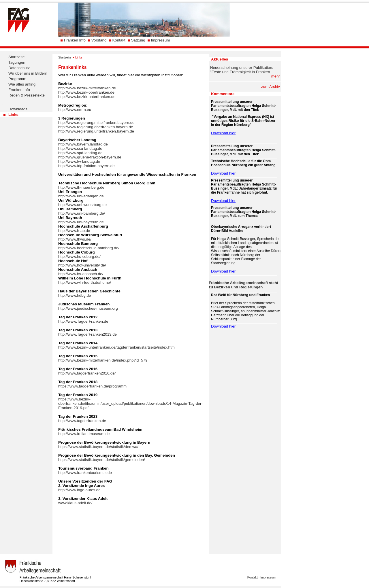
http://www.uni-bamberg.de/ (82, 213)
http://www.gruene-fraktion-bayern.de (90, 157)
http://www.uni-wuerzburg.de (82, 205)
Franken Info (75, 40)
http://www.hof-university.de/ (82, 265)
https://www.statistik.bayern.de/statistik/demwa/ (98, 447)
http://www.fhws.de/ (75, 239)
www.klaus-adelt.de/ (75, 503)
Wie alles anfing (22, 84)
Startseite (16, 57)
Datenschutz (19, 68)
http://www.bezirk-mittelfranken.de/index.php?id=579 (103, 360)
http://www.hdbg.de (75, 295)
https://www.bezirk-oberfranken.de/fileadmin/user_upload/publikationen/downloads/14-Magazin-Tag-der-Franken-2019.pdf (130, 403)
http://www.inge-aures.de (79, 490)
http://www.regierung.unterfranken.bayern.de (96, 131)
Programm (17, 79)
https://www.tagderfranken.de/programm (92, 386)
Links (13, 115)
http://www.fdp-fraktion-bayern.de (86, 166)
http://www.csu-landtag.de (80, 149)
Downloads (18, 109)
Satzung (138, 40)
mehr (276, 76)
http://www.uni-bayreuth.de (81, 222)
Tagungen (17, 62)
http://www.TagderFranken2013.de (87, 334)
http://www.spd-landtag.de (80, 153)
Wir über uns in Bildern (28, 73)
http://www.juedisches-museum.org (88, 308)
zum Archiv (271, 87)
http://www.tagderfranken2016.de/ (87, 373)
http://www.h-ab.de (74, 231)
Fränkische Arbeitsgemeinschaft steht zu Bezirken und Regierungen (243, 285)
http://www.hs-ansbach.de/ (81, 274)
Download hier (223, 133)
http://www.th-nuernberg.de (81, 187)
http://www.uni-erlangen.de (81, 196)
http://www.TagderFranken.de (83, 321)
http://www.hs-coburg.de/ (79, 257)
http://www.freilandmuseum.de (84, 434)
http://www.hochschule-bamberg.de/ (89, 248)
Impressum (161, 40)
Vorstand (99, 40)
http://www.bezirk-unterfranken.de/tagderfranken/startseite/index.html (117, 347)
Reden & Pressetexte (27, 95)
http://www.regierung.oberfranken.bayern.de (96, 127)
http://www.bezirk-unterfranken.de (87, 97)
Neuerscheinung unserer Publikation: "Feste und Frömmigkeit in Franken (242, 70)
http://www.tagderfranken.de (82, 421)
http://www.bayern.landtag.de (83, 144)
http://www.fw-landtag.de (79, 161)
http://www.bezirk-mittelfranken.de (87, 88)
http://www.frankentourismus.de (85, 473)
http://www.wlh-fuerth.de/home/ (85, 282)
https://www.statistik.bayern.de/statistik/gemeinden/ (102, 460)
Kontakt (119, 40)
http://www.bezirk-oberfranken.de (86, 92)
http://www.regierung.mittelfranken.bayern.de (96, 123)
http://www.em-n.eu (75, 110)
